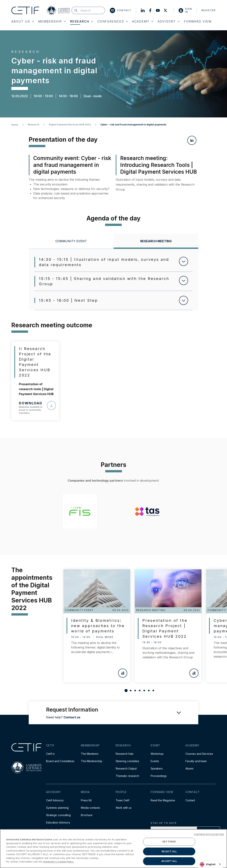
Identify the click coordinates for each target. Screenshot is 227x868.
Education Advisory (58, 822)
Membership (52, 21)
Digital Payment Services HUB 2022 (70, 125)
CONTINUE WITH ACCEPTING (209, 834)
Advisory (169, 21)
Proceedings (159, 776)
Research (82, 21)
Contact (121, 10)
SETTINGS (169, 841)
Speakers (157, 768)
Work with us (124, 808)
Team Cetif (122, 800)
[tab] (71, 241)
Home (15, 125)
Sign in (185, 10)
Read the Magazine (163, 800)
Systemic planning (57, 808)
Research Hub (125, 754)
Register (209, 10)
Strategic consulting (58, 815)
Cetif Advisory (55, 800)
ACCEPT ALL (169, 861)
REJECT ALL (169, 851)
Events (155, 761)
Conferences (113, 21)
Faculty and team (196, 761)
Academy (143, 21)
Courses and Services (199, 754)
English (208, 864)
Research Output (126, 768)
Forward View (198, 21)
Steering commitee (127, 761)
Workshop (157, 754)
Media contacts (90, 808)
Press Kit (86, 800)
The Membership (92, 761)
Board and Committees (60, 761)
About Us (23, 21)
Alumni (189, 768)
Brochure (87, 815)
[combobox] (210, 864)
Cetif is (50, 754)
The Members (90, 754)
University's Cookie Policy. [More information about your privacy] (58, 862)
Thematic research (127, 776)
